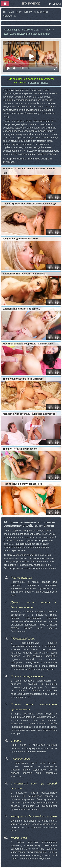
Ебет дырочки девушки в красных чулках (27, 34)
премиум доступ (38, 82)
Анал (48, 30)
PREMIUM (55, 4)
